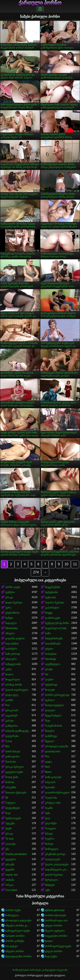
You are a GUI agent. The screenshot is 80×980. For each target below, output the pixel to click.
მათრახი (11, 762)
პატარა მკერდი (55, 603)
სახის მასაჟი (13, 751)
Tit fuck (9, 839)
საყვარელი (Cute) (56, 628)
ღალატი (10, 844)
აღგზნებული (53, 664)
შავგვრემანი (53, 587)
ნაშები (9, 618)
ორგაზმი (11, 787)
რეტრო (50, 839)
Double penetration (16, 854)
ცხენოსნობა (12, 613)
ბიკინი (49, 808)
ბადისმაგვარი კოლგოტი (58, 870)
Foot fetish (11, 890)
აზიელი (10, 633)
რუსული (10, 803)
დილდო (50, 710)
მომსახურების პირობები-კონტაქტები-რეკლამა (40, 970)
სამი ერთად (13, 654)
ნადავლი (11, 623)
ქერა (8, 608)
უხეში (9, 829)
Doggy (49, 613)
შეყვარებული (53, 716)
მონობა (10, 782)
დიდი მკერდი (14, 603)
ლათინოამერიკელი (57, 793)
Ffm (47, 757)
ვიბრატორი (12, 757)
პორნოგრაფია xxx (56, 921)
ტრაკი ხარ (12, 710)
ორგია (9, 885)
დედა (48, 762)
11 (75, 564)
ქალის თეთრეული (17, 690)
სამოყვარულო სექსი (18, 931)
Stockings (51, 659)
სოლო (9, 674)
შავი (48, 721)
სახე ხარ (50, 782)
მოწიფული (52, 849)
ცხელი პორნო (54, 926)
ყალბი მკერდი (54, 875)
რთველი (50, 829)
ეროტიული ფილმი (57, 746)
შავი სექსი (51, 956)
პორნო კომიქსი (15, 941)
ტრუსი (49, 669)
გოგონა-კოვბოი (15, 638)
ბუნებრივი (51, 685)
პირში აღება (13, 587)
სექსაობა (50, 597)
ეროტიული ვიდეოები (18, 921)
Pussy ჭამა (12, 777)
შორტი (49, 844)
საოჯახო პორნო (15, 936)
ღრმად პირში (14, 685)
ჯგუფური (11, 859)
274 (36, 572)
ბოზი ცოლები (53, 777)
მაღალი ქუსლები (16, 793)
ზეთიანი (50, 787)
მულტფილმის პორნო (18, 956)
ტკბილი (50, 700)
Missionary (11, 628)
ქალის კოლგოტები (57, 864)
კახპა (9, 669)
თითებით (51, 654)
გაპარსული (52, 608)
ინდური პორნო (15, 951)
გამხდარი (11, 726)
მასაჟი (49, 834)
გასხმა (9, 700)
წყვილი (50, 741)
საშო (48, 633)
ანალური (11, 659)
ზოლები (50, 690)
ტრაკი (9, 597)
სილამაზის (12, 644)
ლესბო (49, 680)
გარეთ (9, 721)
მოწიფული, (12, 915)
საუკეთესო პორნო (56, 936)
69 (7, 798)
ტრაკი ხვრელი (15, 767)
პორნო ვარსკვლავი (57, 695)
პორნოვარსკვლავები (58, 946)
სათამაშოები (53, 644)
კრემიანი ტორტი (55, 854)
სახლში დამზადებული (19, 731)
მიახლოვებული (55, 705)
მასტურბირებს (54, 638)
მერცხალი (51, 880)
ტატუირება (12, 736)
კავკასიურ (12, 716)
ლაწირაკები (53, 618)
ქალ (48, 818)
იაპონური (11, 649)
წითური (50, 731)
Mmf (47, 767)
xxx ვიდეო (12, 946)
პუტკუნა (10, 823)
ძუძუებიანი (51, 592)
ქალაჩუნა (51, 823)
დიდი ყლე (12, 695)
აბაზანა (10, 880)
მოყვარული (13, 680)
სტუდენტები (13, 808)
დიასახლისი (53, 751)
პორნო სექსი (13, 910)
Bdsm (48, 772)
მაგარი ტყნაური (55, 931)
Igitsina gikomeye (55, 910)
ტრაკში (10, 864)
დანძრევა (51, 736)
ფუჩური (10, 592)
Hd (47, 674)
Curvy (9, 741)
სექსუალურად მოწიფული (58, 623)
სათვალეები (53, 859)
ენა (7, 849)
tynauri (49, 941)
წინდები (50, 885)
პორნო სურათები (56, 915)
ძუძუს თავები (13, 818)
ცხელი (49, 649)
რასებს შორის (54, 726)
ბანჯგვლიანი (13, 664)
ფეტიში (10, 870)
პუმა (48, 813)
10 (67, 564)
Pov (8, 705)
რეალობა (51, 798)
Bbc (8, 746)
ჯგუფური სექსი (14, 772)
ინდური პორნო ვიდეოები (19, 926)
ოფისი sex (12, 875)
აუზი (48, 890)
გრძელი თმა (53, 803)
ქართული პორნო (40, 3)
